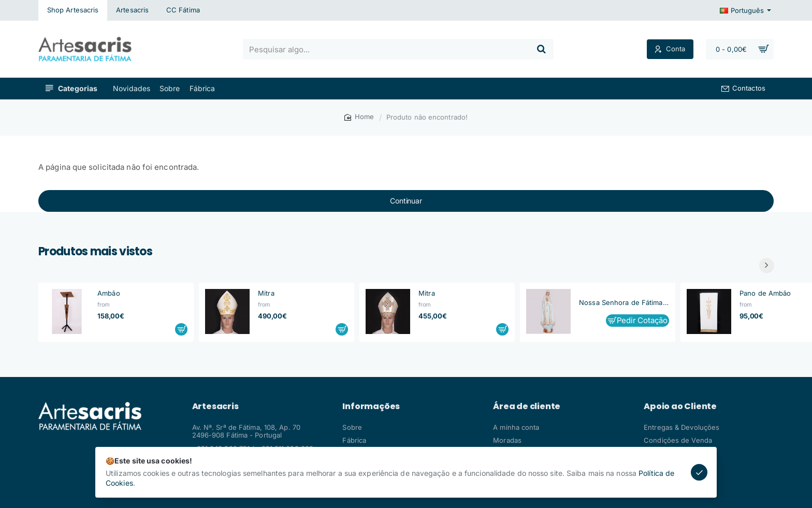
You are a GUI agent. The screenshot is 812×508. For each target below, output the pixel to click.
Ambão (109, 293)
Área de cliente (527, 407)
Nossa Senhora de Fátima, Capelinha (624, 302)
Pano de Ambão (765, 293)
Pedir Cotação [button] (642, 320)
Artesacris (215, 407)
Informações (371, 407)
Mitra (266, 293)
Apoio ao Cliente (680, 407)
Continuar (406, 201)
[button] (181, 329)
